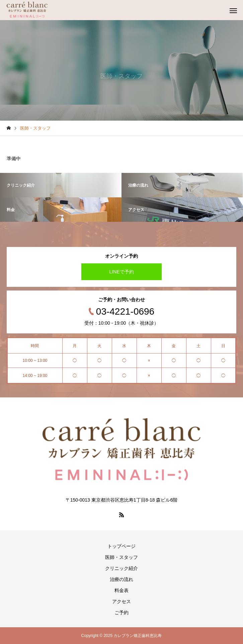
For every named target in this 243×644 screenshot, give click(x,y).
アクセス (121, 601)
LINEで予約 (121, 272)
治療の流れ (121, 579)
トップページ (121, 546)
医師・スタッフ (121, 557)
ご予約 (121, 613)
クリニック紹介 (121, 568)
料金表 (121, 590)
